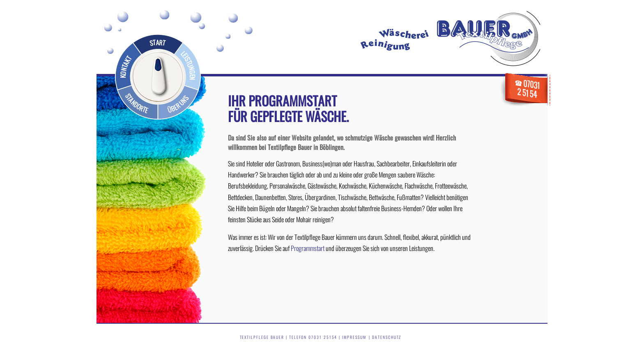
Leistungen (188, 66)
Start (156, 41)
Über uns (179, 102)
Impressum (354, 337)
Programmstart (308, 248)
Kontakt (124, 66)
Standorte (138, 102)
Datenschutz (387, 337)
